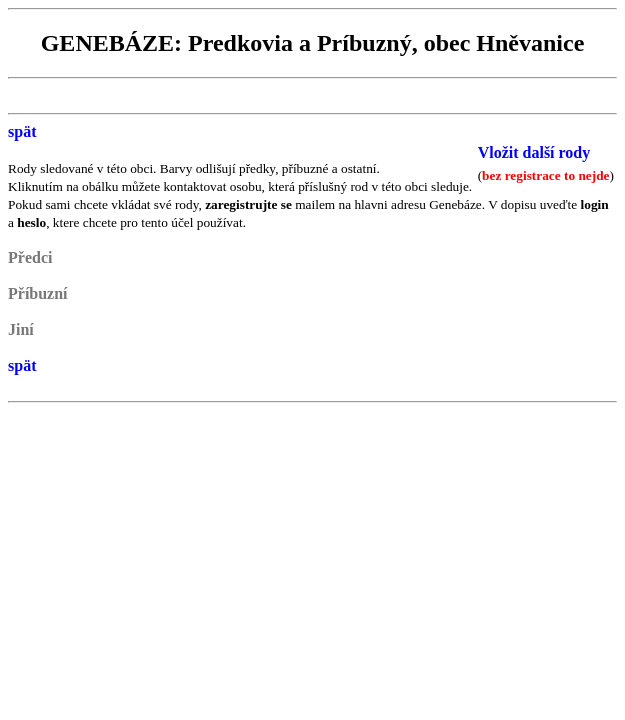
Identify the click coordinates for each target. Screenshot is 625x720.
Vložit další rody (534, 152)
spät (22, 131)
